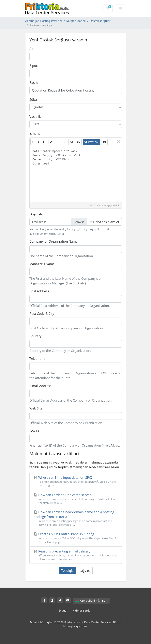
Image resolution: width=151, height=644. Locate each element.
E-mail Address (40, 386)
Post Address (39, 291)
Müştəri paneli (76, 21)
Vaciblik (35, 117)
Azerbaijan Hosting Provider (44, 21)
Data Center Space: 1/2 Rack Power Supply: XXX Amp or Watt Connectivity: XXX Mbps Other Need (76, 174)
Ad (31, 49)
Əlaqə (63, 611)
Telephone (37, 359)
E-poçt (34, 66)
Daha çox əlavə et (104, 222)
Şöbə (33, 100)
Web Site (36, 408)
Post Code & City (42, 314)
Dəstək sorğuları (101, 21)
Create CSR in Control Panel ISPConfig (76, 538)
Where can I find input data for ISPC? (76, 481)
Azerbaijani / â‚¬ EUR (91, 601)
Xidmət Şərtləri (83, 611)
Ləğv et (85, 571)
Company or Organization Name (53, 241)
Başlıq (34, 83)
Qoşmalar (37, 214)
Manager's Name (42, 264)
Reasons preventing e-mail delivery (76, 555)
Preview (91, 142)
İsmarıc (35, 134)
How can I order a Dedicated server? (76, 499)
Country (35, 336)
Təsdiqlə (67, 571)
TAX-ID (34, 431)
